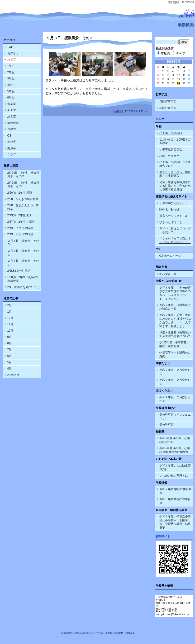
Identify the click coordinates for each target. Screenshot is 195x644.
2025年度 (13, 375)
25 (173, 83)
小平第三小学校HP (171, 133)
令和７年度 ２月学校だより (175, 372)
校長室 (12, 60)
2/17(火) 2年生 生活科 (21, 222)
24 (168, 83)
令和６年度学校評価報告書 (175, 501)
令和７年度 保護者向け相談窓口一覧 (175, 307)
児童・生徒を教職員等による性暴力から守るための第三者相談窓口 (175, 186)
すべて (178, 53)
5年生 (11, 91)
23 (163, 83)
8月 (10, 343)
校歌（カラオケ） (171, 156)
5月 (10, 362)
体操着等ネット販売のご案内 (175, 354)
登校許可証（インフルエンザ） (175, 417)
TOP (10, 47)
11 (173, 75)
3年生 (11, 79)
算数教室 (13, 123)
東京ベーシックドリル (174, 216)
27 (184, 83)
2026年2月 (174, 62)
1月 (10, 312)
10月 (10, 331)
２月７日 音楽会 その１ (23, 263)
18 (173, 79)
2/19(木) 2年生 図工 (20, 215)
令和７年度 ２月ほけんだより (175, 399)
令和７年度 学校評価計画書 (175, 491)
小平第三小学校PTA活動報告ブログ (175, 164)
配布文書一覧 (168, 274)
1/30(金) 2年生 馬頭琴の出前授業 (23, 279)
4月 (10, 369)
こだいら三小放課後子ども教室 (175, 141)
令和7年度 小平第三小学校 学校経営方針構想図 (175, 450)
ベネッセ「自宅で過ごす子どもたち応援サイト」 (175, 241)
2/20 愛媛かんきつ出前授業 (23, 207)
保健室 (12, 129)
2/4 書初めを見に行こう (24, 287)
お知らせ (13, 53)
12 (178, 75)
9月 (10, 337)
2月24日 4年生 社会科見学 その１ (23, 185)
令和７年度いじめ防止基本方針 (175, 467)
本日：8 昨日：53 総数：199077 (186, 13)
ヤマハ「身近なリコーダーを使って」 (175, 230)
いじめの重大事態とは (174, 476)
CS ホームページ (170, 256)
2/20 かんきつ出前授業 (23, 199)
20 (184, 79)
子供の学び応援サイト (174, 203)
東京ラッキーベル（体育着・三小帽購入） (175, 174)
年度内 (164, 53)
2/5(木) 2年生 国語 (19, 271)
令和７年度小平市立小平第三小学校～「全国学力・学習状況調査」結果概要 (175, 522)
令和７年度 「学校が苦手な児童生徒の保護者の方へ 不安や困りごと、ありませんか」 (175, 293)
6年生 (11, 98)
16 (163, 79)
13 (184, 75)
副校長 (12, 142)
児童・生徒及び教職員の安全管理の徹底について (175, 334)
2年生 (11, 72)
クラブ (12, 154)
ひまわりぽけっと (171, 222)
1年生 (11, 66)
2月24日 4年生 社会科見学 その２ (23, 175)
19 (178, 79)
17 (168, 79)
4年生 (11, 85)
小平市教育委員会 (171, 149)
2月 (10, 305)
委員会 (12, 148)
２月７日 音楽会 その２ (23, 253)
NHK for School (169, 210)
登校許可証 (166, 425)
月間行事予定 (168, 102)
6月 (10, 356)
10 (168, 75)
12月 (10, 318)
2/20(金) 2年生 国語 (20, 193)
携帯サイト (163, 536)
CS (9, 136)
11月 (10, 324)
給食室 (12, 117)
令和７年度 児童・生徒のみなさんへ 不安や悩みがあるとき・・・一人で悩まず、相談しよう (175, 321)
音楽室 (12, 104)
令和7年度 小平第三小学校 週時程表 (174, 344)
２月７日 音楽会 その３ (23, 243)
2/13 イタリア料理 (20, 228)
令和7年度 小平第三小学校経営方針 (175, 440)
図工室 (12, 110)
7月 (10, 349)
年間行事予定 (168, 108)
